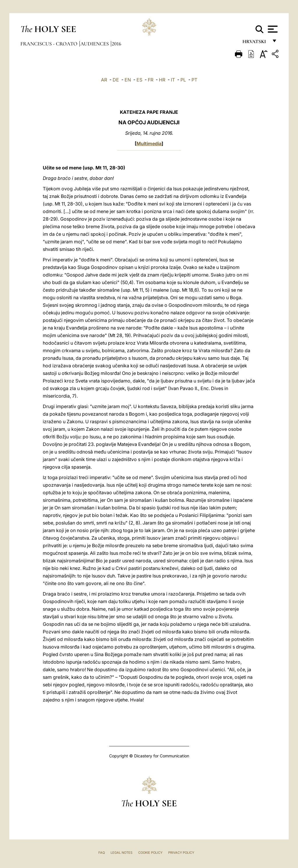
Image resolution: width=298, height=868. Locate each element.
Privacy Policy (181, 853)
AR (104, 80)
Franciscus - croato (49, 44)
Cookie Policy (150, 853)
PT (194, 80)
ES (139, 80)
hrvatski (255, 43)
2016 (117, 44)
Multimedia (149, 144)
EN (128, 80)
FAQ (102, 853)
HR (162, 80)
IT (173, 80)
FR (151, 80)
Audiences (95, 44)
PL (183, 80)
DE (116, 80)
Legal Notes (121, 853)
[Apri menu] (272, 29)
